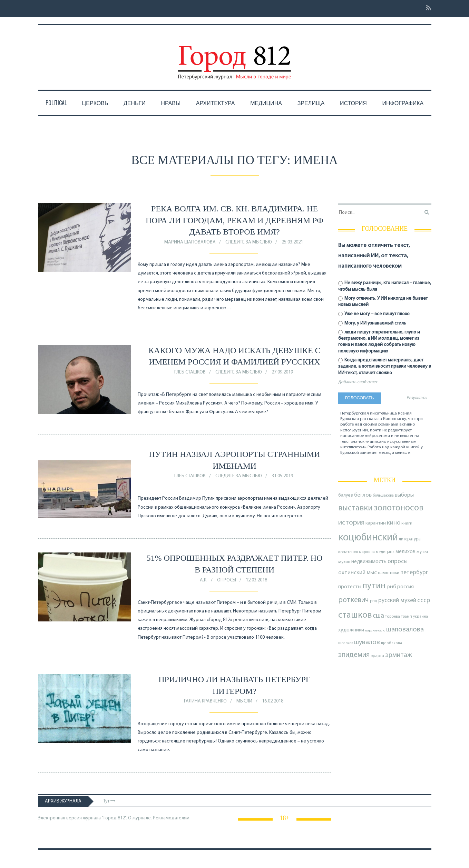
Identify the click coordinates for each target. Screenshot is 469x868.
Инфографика (403, 103)
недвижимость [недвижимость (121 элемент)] (369, 562)
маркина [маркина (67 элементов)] (367, 552)
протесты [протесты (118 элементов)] (350, 587)
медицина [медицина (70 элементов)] (385, 552)
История (353, 103)
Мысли (244, 701)
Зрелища (311, 103)
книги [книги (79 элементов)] (407, 523)
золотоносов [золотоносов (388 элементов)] (399, 508)
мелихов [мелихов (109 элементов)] (406, 552)
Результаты (417, 398)
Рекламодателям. (172, 818)
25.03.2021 (292, 242)
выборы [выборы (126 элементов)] (404, 495)
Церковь (95, 103)
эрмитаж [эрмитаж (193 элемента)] (399, 655)
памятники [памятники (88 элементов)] (389, 573)
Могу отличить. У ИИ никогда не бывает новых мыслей (383, 302)
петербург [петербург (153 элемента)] (414, 573)
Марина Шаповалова (190, 242)
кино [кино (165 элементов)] (394, 523)
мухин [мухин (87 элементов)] (344, 562)
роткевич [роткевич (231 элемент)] (354, 600)
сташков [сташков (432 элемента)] (355, 615)
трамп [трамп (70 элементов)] (407, 617)
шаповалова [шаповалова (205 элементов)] (405, 630)
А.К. (204, 580)
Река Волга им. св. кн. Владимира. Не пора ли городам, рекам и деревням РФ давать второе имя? (235, 220)
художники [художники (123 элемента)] (351, 630)
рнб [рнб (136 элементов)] (391, 587)
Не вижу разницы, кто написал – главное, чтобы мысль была (385, 286)
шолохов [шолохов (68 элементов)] (346, 643)
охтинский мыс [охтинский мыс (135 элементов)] (358, 573)
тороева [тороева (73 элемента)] (393, 617)
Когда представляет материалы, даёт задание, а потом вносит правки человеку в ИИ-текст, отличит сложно (385, 366)
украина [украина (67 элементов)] (421, 617)
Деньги (135, 103)
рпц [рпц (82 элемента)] (374, 601)
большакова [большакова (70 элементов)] (383, 496)
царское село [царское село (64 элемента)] (375, 631)
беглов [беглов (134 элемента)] (363, 495)
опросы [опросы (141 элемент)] (398, 562)
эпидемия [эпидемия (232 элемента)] (354, 655)
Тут (109, 801)
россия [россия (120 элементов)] (406, 587)
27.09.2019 (282, 372)
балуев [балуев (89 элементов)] (346, 495)
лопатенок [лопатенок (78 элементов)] (348, 552)
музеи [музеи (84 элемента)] (422, 552)
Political (56, 103)
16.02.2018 (273, 701)
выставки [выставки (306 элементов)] (355, 508)
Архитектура (216, 103)
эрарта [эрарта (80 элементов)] (378, 656)
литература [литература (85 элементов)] (410, 539)
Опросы (227, 580)
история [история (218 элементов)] (351, 523)
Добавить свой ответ (358, 382)
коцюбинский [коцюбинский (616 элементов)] (368, 538)
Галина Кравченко (205, 701)
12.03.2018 (256, 580)
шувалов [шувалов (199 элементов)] (367, 642)
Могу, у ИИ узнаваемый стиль (372, 323)
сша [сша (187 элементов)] (378, 616)
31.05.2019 (282, 476)
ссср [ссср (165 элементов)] (424, 601)
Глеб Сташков (190, 372)
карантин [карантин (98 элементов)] (376, 523)
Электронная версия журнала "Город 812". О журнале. (95, 818)
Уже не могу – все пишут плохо (374, 314)
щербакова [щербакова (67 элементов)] (392, 643)
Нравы (171, 103)
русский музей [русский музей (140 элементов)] (397, 601)
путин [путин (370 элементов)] (374, 586)
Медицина (266, 103)
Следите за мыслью (249, 242)
